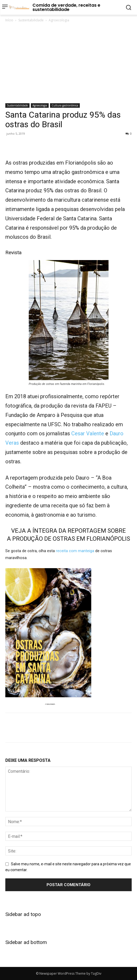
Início (9, 20)
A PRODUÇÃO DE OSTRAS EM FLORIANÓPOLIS (68, 539)
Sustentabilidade (31, 20)
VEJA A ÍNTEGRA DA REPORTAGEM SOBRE (68, 531)
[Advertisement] (68, 63)
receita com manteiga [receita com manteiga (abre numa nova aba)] (75, 551)
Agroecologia (59, 20)
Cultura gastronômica (65, 105)
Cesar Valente (88, 433)
